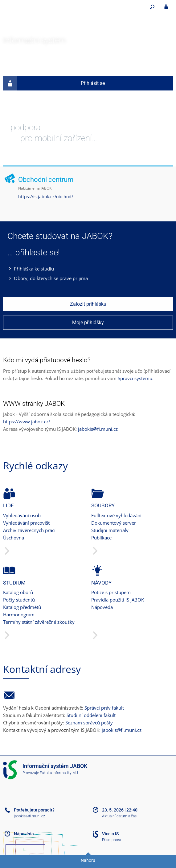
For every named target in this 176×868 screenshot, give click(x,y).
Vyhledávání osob (22, 515)
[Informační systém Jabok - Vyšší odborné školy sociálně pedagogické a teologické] (48, 16)
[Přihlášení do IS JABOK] (166, 7)
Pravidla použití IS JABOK (118, 600)
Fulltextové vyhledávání (116, 515)
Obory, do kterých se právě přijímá (51, 278)
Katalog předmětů (22, 607)
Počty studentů (19, 600)
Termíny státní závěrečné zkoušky (39, 622)
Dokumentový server (114, 523)
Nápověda (102, 607)
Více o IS (110, 834)
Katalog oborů (18, 592)
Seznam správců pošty (89, 723)
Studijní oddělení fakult (91, 715)
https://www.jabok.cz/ (27, 421)
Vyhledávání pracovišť (26, 523)
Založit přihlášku (88, 304)
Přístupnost (112, 840)
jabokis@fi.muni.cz (98, 429)
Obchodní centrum (46, 180)
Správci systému (135, 378)
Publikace (101, 538)
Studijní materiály (110, 530)
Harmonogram (19, 614)
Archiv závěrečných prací (29, 530)
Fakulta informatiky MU (59, 773)
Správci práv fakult (104, 708)
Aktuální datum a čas (119, 816)
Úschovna (14, 538)
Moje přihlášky (88, 323)
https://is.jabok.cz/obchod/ (46, 197)
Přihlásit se (54, 83)
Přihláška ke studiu (34, 269)
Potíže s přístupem (111, 592)
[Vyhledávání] (152, 7)
